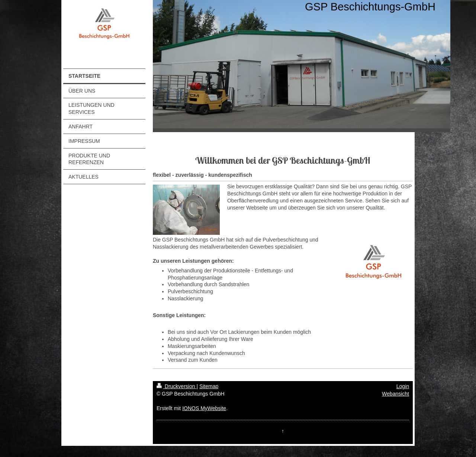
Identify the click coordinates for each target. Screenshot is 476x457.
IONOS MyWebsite (204, 408)
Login (403, 386)
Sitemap (209, 386)
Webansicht (395, 394)
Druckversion (176, 386)
